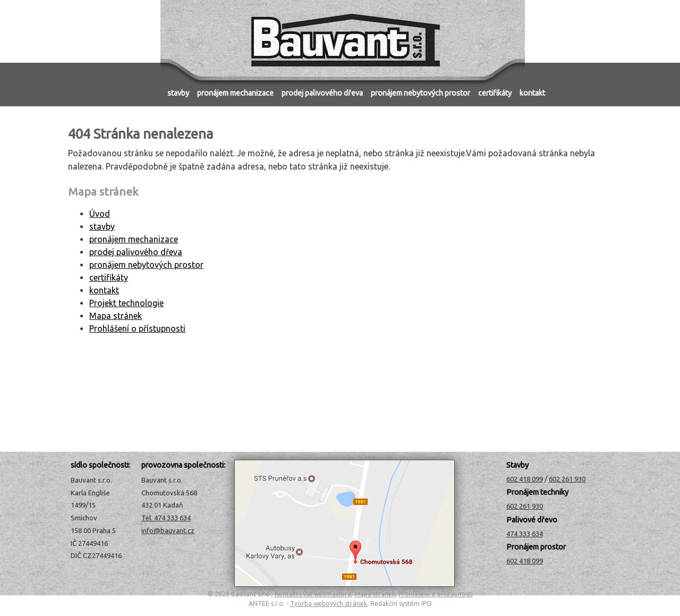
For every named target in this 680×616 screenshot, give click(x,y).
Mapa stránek (116, 316)
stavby (178, 93)
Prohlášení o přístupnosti (137, 328)
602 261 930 (567, 479)
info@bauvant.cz (168, 530)
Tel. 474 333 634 (166, 518)
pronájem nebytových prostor (420, 93)
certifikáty (495, 93)
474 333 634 (525, 534)
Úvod (145, 90)
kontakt (532, 93)
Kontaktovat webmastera (313, 594)
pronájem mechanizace (235, 93)
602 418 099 (525, 479)
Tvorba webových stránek (329, 604)
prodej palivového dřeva (322, 93)
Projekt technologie (126, 303)
